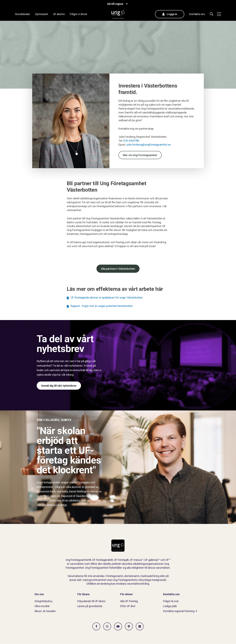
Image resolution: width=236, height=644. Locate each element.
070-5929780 (131, 141)
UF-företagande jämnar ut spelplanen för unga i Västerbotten (107, 298)
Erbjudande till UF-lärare (91, 601)
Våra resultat (42, 606)
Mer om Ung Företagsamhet (140, 155)
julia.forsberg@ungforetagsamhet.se (149, 145)
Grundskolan (22, 14)
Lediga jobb (170, 606)
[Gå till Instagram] (107, 626)
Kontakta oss (197, 14)
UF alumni (59, 14)
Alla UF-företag (129, 601)
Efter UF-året (128, 606)
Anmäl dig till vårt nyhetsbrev (59, 386)
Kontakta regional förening (179, 611)
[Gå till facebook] (96, 626)
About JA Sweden (45, 611)
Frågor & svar (171, 601)
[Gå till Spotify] (129, 626)
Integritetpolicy (43, 601)
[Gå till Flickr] (140, 626)
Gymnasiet (42, 14)
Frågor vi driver (79, 14)
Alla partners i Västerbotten (118, 269)
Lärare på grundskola (90, 606)
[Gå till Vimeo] (118, 626)
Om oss (39, 594)
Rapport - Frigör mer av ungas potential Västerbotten (102, 306)
